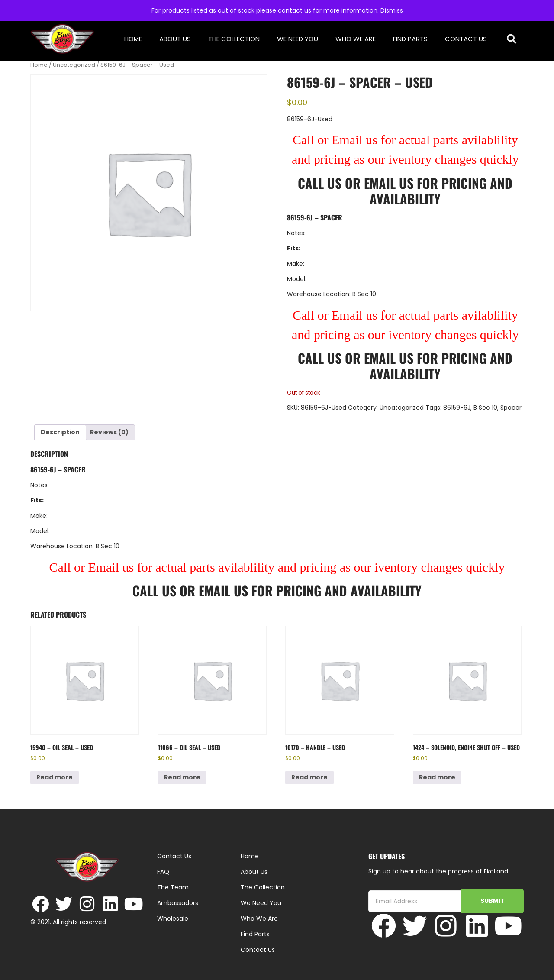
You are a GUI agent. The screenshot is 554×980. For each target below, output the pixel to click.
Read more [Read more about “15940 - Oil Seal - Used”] (55, 777)
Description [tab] (60, 432)
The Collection (234, 39)
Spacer (511, 408)
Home (133, 39)
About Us (175, 39)
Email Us (390, 183)
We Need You (298, 39)
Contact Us (466, 39)
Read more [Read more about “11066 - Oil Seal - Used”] (182, 777)
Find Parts (410, 39)
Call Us (320, 183)
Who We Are (356, 39)
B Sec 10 (485, 408)
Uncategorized (74, 65)
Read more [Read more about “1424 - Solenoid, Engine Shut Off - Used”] (437, 777)
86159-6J (457, 408)
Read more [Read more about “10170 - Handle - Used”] (309, 777)
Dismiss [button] (392, 10)
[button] (512, 39)
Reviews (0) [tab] (109, 432)
